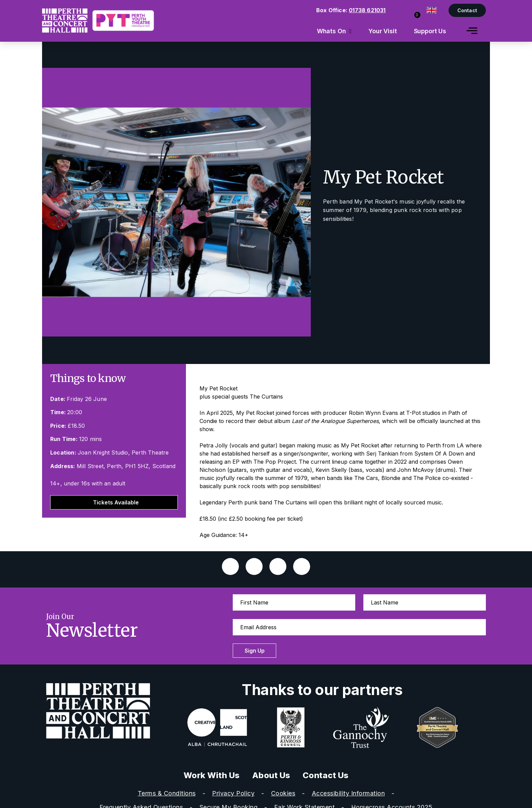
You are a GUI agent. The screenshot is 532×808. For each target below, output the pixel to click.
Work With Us (212, 775)
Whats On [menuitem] (331, 31)
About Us (271, 775)
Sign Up (255, 651)
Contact (467, 10)
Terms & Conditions (167, 793)
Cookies (283, 793)
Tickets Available (116, 502)
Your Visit (383, 31)
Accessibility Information (348, 793)
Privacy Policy (233, 793)
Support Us (430, 31)
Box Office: (351, 10)
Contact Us (326, 775)
